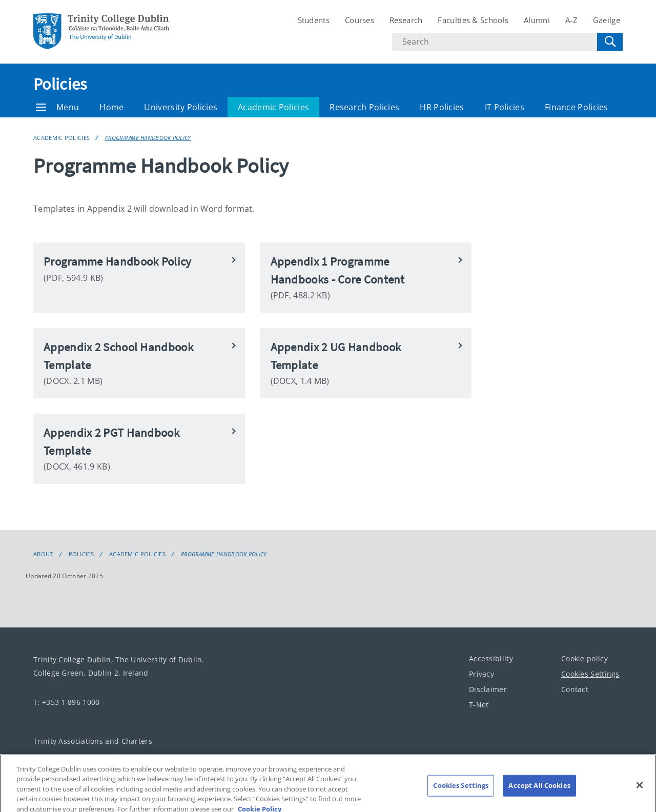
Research (406, 20)
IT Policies (505, 107)
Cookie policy (585, 658)
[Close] (640, 792)
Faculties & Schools (473, 20)
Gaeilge (607, 20)
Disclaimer (488, 689)
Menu (57, 107)
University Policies (181, 107)
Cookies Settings (590, 674)
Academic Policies (273, 107)
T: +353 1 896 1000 (66, 702)
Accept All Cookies (539, 793)
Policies (60, 84)
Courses (360, 20)
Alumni (537, 20)
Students (314, 20)
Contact (575, 689)
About (43, 554)
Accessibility (491, 658)
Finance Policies (577, 107)
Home (111, 107)
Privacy (481, 674)
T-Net (479, 705)
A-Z (571, 20)
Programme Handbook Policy (148, 138)
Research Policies (364, 107)
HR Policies (442, 107)
